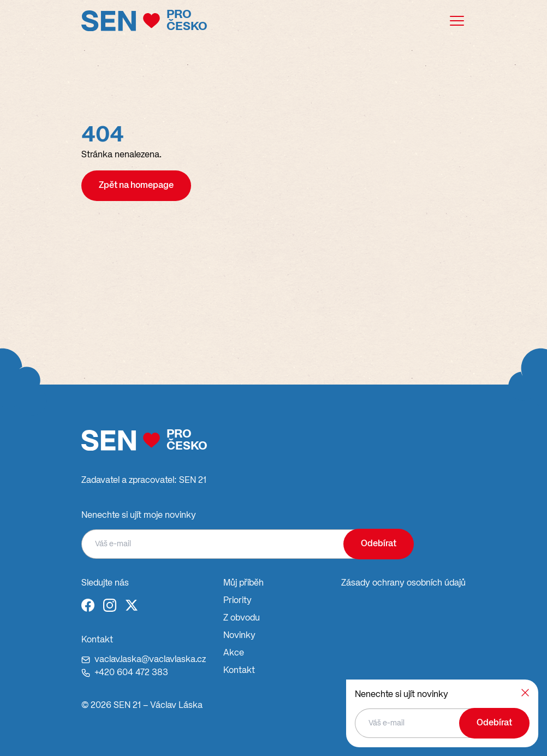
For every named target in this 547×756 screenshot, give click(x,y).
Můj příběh (243, 583)
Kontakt (239, 671)
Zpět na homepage (136, 186)
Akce (234, 653)
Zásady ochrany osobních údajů (403, 583)
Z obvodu (242, 618)
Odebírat (379, 544)
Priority (237, 601)
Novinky (239, 636)
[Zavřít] (525, 693)
